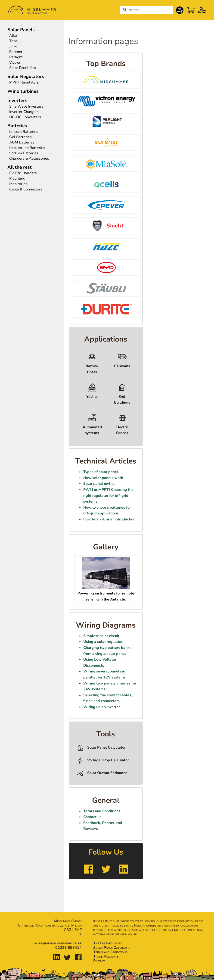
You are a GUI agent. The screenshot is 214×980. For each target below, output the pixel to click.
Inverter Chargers (24, 112)
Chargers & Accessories (29, 159)
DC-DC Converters (25, 117)
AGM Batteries (22, 142)
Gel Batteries (20, 137)
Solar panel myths (99, 484)
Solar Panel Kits (23, 68)
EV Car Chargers (23, 173)
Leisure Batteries (24, 132)
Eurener (16, 52)
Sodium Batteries (24, 153)
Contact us (92, 817)
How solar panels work (103, 478)
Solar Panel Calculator (112, 948)
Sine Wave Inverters (26, 107)
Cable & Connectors (26, 189)
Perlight (16, 57)
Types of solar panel (101, 472)
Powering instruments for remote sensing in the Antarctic (106, 593)
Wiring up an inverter (102, 707)
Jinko (13, 46)
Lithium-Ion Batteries (27, 148)
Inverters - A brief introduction (109, 519)
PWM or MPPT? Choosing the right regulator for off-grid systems (108, 496)
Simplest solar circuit (101, 636)
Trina (13, 41)
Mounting (17, 179)
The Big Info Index (107, 943)
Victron (15, 63)
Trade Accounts (106, 956)
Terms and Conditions (102, 811)
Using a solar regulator (103, 642)
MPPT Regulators (24, 82)
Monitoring (18, 184)
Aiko (13, 36)
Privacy (99, 961)
